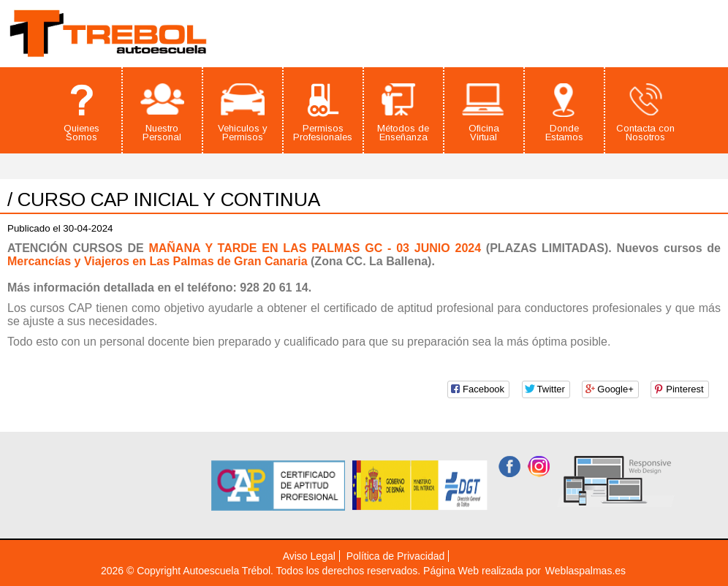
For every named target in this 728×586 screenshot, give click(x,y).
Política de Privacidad (396, 556)
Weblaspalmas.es (585, 571)
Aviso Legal (309, 556)
